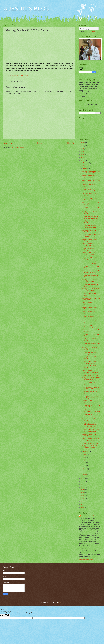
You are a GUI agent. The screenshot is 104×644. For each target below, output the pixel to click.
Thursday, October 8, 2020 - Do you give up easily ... (91, 388)
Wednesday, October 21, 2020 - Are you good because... (91, 272)
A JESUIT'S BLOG (27, 8)
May (84, 463)
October (85, 169)
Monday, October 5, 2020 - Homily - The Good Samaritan (91, 411)
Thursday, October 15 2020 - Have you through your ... (90, 326)
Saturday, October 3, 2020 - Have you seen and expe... (91, 439)
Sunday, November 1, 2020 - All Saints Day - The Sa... (91, 172)
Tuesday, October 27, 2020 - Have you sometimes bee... (90, 217)
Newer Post (8, 143)
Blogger (60, 602)
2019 (83, 478)
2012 (83, 499)
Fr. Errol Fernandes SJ (88, 516)
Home (40, 143)
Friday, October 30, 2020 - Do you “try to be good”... (91, 190)
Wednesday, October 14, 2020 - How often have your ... (91, 335)
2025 (83, 146)
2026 (83, 143)
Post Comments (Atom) (17, 147)
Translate (90, 31)
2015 (83, 490)
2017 (83, 484)
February (85, 472)
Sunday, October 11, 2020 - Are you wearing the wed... (91, 362)
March (85, 469)
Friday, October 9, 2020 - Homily (91, 375)
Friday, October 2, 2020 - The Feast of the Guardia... (90, 447)
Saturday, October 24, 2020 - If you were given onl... (91, 244)
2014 (83, 493)
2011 (83, 502)
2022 (83, 155)
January (85, 475)
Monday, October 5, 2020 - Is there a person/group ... (90, 415)
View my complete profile (86, 559)
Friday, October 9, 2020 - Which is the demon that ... (91, 379)
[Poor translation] (7, 615)
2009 (83, 507)
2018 (83, 481)
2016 (83, 487)
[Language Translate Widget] (89, 29)
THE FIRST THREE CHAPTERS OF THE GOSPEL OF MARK (89, 425)
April (84, 466)
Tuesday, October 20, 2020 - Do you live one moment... (91, 281)
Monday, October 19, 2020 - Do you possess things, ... (91, 290)
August (85, 454)
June (84, 460)
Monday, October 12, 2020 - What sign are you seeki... (90, 353)
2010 (83, 505)
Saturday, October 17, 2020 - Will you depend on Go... (90, 308)
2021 (83, 158)
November (86, 166)
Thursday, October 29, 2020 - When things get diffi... (90, 199)
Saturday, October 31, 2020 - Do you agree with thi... (91, 181)
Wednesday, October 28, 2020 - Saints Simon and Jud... (91, 208)
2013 (83, 496)
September (86, 451)
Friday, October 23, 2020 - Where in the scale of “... (90, 254)
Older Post (71, 143)
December (86, 163)
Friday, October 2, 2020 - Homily (91, 443)
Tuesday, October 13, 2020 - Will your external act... (91, 344)
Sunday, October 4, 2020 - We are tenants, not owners (90, 430)
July (84, 457)
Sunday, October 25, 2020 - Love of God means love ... (91, 235)
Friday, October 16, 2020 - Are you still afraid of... (91, 317)
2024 (83, 149)
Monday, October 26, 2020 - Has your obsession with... (91, 226)
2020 (83, 160)
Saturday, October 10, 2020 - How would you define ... (90, 371)
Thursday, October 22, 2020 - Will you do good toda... (90, 263)
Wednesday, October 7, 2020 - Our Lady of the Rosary (91, 397)
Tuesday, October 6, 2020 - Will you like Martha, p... (91, 406)
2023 (83, 152)
